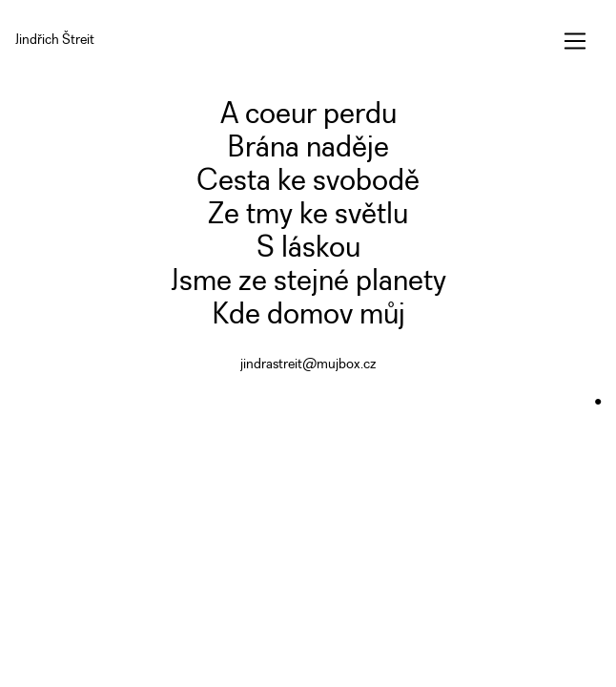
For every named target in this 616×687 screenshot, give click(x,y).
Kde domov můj (308, 315)
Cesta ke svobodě (308, 182)
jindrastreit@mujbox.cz (308, 365)
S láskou (308, 249)
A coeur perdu (308, 115)
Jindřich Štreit (55, 41)
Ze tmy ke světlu (308, 215)
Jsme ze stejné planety (308, 282)
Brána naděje (308, 148)
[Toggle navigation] (575, 41)
